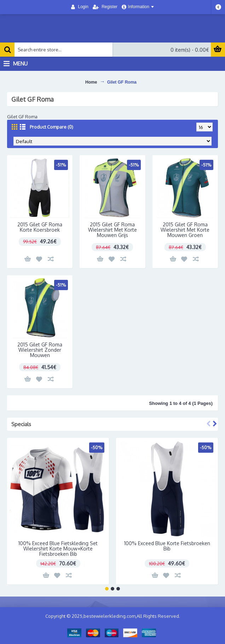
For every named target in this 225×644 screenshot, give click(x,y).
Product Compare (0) (51, 127)
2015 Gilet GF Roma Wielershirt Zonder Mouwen (40, 350)
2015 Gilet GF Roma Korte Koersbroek (40, 227)
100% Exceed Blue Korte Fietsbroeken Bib (167, 546)
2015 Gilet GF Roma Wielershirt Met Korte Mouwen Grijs (112, 230)
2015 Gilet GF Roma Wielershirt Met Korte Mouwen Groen (185, 230)
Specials (21, 424)
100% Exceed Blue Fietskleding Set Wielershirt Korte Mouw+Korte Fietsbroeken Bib (58, 549)
